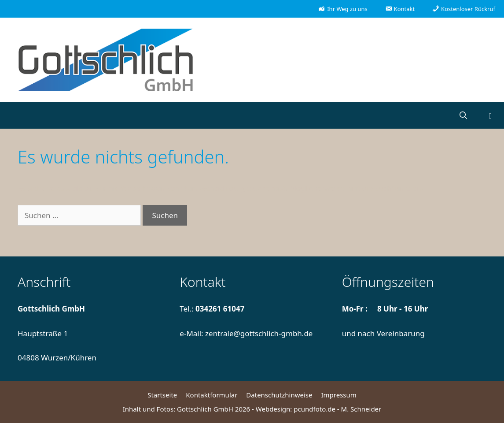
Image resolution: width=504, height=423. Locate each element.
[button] (490, 115)
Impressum (338, 395)
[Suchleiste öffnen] (463, 115)
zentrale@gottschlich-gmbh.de (259, 333)
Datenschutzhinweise (279, 395)
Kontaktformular (212, 395)
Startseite (162, 395)
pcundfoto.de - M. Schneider (337, 409)
